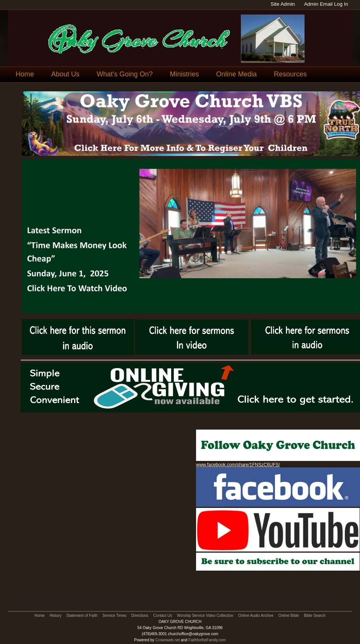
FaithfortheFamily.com (207, 640)
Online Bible (289, 616)
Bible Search (315, 616)
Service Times (114, 616)
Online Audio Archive (256, 616)
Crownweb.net (168, 640)
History (56, 616)
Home (25, 74)
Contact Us (163, 616)
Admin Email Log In (326, 4)
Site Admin (283, 4)
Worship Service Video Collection (205, 616)
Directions (140, 616)
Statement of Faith (82, 616)
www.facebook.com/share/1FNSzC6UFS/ (238, 465)
